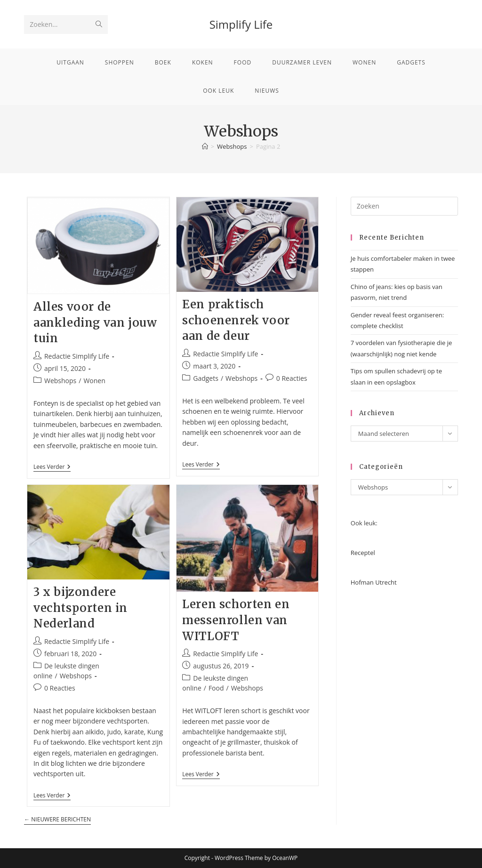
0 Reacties (292, 378)
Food (216, 688)
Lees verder (52, 468)
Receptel (363, 553)
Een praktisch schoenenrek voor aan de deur (236, 320)
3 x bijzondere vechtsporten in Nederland (80, 608)
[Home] (205, 146)
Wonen (94, 381)
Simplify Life (241, 24)
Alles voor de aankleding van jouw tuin (95, 322)
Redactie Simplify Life (77, 356)
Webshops (60, 381)
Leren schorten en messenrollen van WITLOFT (236, 620)
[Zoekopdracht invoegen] (404, 206)
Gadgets (206, 378)
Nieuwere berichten (57, 820)
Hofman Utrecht (374, 582)
